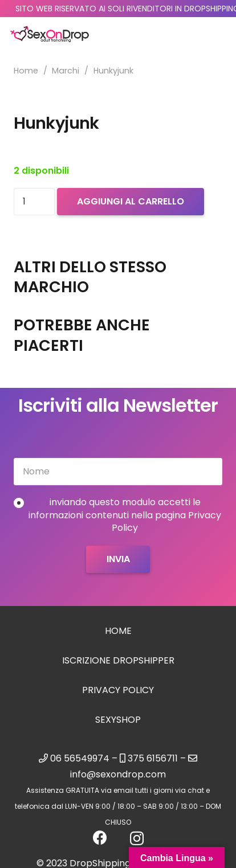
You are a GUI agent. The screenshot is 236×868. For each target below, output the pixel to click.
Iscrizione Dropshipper (118, 660)
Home (26, 71)
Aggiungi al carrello (131, 201)
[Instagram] (137, 838)
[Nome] (118, 472)
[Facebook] (100, 838)
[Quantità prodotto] (34, 202)
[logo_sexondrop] (50, 34)
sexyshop (118, 720)
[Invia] (118, 559)
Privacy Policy (118, 690)
